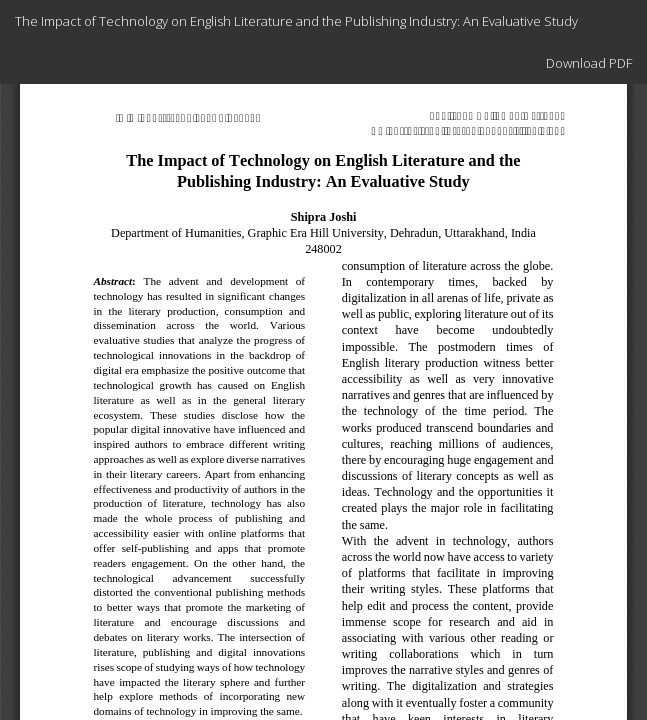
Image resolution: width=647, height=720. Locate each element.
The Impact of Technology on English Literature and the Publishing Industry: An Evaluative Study (296, 21)
